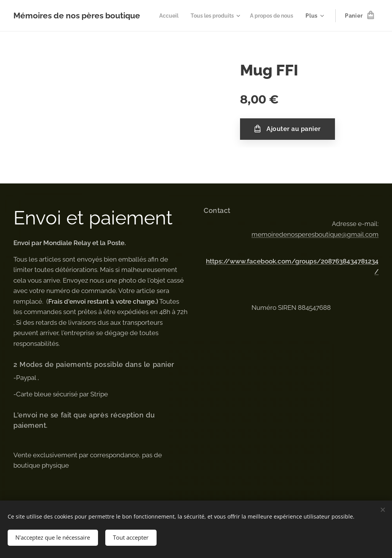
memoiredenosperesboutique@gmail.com (315, 234)
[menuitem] (221, 16)
